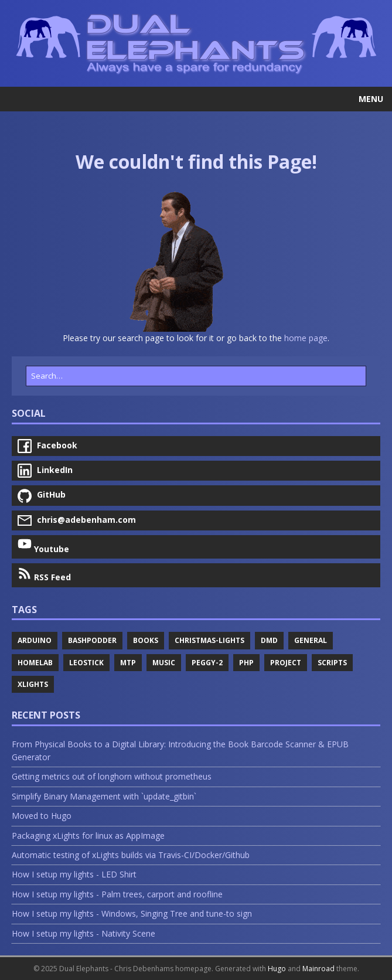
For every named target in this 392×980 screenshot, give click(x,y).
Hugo (277, 969)
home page (306, 338)
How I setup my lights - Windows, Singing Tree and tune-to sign (132, 913)
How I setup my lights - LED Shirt (74, 874)
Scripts (332, 663)
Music (164, 663)
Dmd (269, 640)
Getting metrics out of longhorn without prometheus (112, 776)
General (311, 640)
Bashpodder (92, 640)
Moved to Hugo (42, 816)
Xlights (33, 684)
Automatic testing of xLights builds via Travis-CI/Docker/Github (131, 855)
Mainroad (318, 969)
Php (246, 663)
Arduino (35, 640)
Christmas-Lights (209, 640)
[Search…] (196, 376)
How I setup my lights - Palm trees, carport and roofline (117, 894)
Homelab (35, 663)
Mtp (128, 663)
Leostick (86, 663)
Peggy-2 (207, 663)
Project (286, 663)
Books (146, 640)
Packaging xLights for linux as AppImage (88, 836)
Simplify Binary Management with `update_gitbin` (104, 796)
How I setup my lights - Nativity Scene (83, 933)
